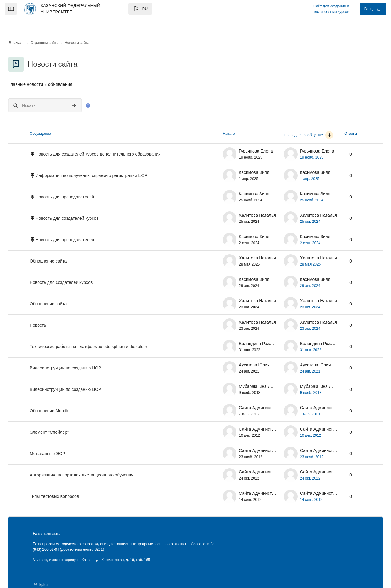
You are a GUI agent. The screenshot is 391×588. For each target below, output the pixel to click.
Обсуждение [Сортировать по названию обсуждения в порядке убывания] (57, 119)
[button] (140, 9)
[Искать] (61, 90)
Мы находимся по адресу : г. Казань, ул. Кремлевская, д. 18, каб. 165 (108, 545)
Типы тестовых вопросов (70, 481)
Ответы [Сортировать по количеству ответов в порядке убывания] (334, 119)
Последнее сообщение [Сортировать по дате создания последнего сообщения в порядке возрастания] (287, 120)
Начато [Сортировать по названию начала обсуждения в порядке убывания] (213, 119)
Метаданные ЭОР (64, 439)
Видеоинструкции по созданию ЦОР (82, 353)
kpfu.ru (61, 569)
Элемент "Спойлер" (65, 417)
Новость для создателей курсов (83, 203)
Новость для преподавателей (81, 182)
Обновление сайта (64, 246)
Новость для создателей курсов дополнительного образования (114, 139)
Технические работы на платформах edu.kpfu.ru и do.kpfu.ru (105, 332)
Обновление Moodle (66, 396)
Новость (54, 310)
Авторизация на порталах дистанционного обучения (98, 460)
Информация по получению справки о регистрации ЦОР (108, 160)
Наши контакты (63, 519)
